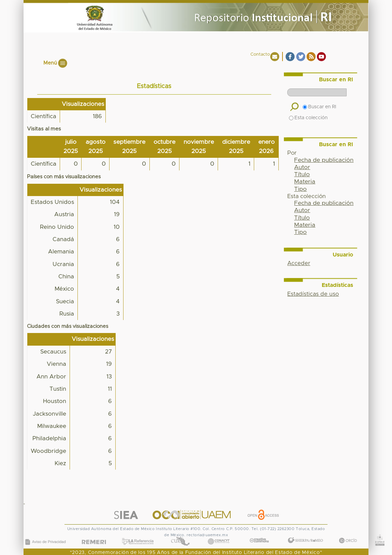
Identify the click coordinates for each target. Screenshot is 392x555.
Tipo (300, 189)
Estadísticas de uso (313, 294)
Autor (302, 167)
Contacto (260, 54)
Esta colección (308, 118)
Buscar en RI (319, 107)
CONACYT (219, 535)
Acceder (299, 263)
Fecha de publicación (324, 160)
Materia (305, 182)
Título (302, 175)
